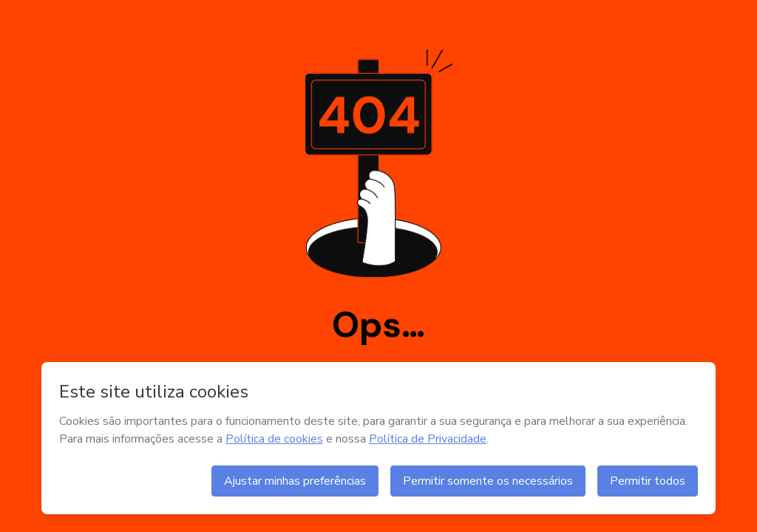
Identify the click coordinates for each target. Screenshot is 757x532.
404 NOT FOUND (378, 266)
